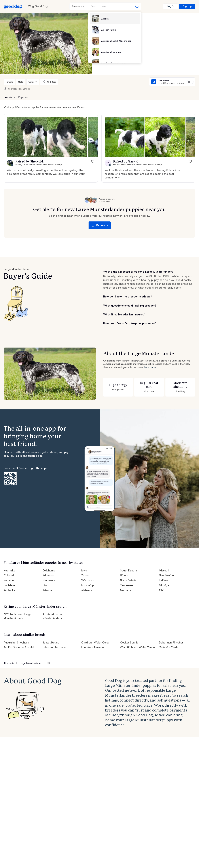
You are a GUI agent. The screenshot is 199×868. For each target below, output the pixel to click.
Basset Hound (51, 643)
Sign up (187, 6)
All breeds (9, 663)
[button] (27, 137)
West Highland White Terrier (138, 647)
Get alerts (100, 225)
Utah (45, 585)
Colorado (9, 575)
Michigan (165, 585)
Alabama (87, 590)
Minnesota (49, 580)
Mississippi (88, 585)
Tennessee (127, 585)
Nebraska (9, 571)
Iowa (84, 571)
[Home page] (13, 6)
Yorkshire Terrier (169, 647)
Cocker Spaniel (130, 643)
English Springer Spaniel (19, 647)
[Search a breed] (115, 6)
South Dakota (129, 571)
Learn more (150, 367)
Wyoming (10, 580)
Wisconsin (88, 580)
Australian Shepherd (16, 643)
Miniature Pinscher (93, 647)
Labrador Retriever (54, 647)
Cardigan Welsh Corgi (95, 643)
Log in (171, 6)
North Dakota (128, 580)
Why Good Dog (38, 6)
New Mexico (166, 575)
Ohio (162, 590)
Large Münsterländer (30, 663)
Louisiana (10, 585)
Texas (85, 575)
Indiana (164, 580)
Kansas (26, 89)
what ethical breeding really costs (159, 288)
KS (48, 663)
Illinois (124, 575)
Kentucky (9, 590)
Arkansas (48, 575)
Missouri (164, 571)
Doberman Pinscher (171, 643)
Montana (126, 590)
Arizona (47, 590)
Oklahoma (49, 571)
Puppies (23, 97)
